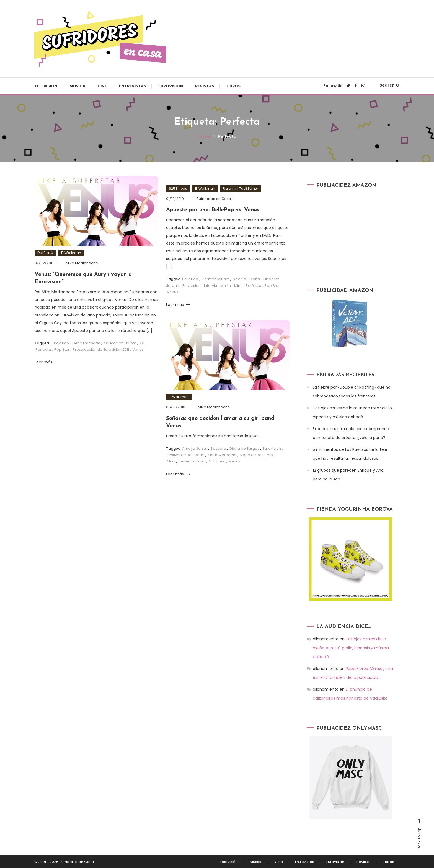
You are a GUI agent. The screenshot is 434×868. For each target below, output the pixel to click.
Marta (226, 285)
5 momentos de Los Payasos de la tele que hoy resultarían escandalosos (350, 454)
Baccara (218, 448)
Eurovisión (171, 86)
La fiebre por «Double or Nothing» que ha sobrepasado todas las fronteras (352, 392)
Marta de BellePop (256, 454)
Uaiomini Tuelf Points (241, 188)
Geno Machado (86, 342)
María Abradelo (222, 454)
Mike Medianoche (82, 263)
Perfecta (43, 349)
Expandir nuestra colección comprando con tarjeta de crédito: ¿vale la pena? (351, 433)
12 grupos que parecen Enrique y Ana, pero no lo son (349, 475)
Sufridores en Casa (214, 198)
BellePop (190, 278)
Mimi (238, 285)
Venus (138, 349)
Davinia (239, 278)
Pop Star (62, 349)
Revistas (205, 86)
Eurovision (60, 342)
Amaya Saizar (195, 448)
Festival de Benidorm (186, 454)
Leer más (47, 362)
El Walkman (71, 253)
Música (77, 86)
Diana (255, 278)
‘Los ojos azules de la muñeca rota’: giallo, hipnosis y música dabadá (353, 412)
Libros (233, 86)
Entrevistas (133, 86)
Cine (102, 86)
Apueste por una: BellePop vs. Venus (213, 210)
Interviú (210, 285)
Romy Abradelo (211, 461)
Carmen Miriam (215, 278)
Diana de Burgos (244, 448)
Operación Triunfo (120, 342)
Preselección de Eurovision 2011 (101, 349)
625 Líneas (178, 188)
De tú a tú (45, 253)
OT (142, 342)
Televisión (46, 86)
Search (390, 85)
